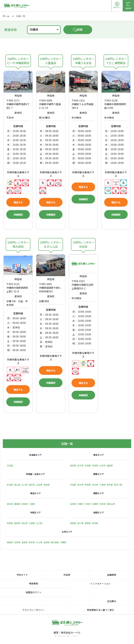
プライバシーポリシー (33, 610)
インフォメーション (100, 584)
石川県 (25, 485)
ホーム (6, 16)
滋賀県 (73, 504)
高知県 (95, 523)
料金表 (67, 575)
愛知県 (25, 504)
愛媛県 (88, 523)
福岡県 (10, 543)
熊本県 (32, 543)
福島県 (110, 466)
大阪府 (88, 504)
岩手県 (80, 466)
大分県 (39, 543)
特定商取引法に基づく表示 (100, 610)
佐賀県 (17, 543)
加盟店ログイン (34, 593)
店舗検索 (112, 575)
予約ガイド (22, 575)
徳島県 (73, 523)
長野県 (47, 485)
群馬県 (88, 485)
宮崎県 (47, 543)
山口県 (39, 523)
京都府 (80, 504)
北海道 (10, 466)
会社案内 (112, 602)
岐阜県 (10, 504)
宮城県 (88, 466)
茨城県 (73, 485)
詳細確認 (18, 216)
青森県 (73, 466)
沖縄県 (63, 543)
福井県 (32, 485)
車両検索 (33, 584)
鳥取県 (10, 523)
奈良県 (102, 504)
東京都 (110, 485)
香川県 (80, 523)
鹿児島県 (55, 543)
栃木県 (80, 485)
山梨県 (39, 485)
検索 (78, 30)
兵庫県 (95, 504)
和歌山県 (111, 504)
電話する (18, 203)
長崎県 (25, 543)
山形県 (102, 466)
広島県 (32, 523)
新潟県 (10, 485)
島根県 (17, 523)
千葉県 (102, 485)
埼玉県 (95, 485)
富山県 (17, 485)
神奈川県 (118, 485)
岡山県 (25, 523)
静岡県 (17, 504)
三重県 (32, 504)
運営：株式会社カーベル (67, 633)
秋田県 (95, 466)
